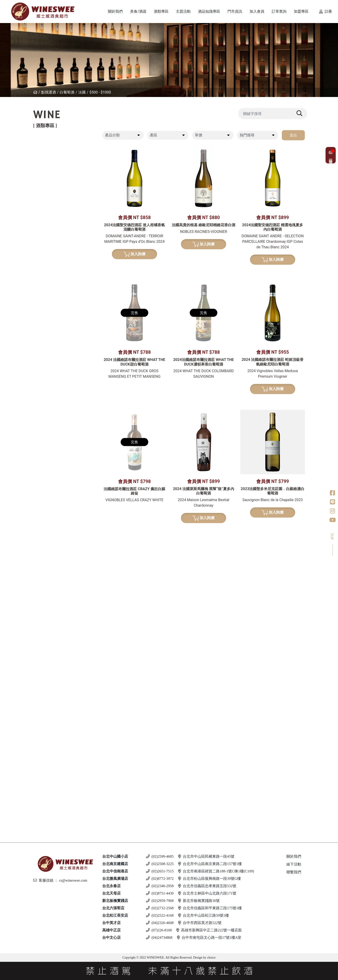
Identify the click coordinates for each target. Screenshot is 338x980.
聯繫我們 (294, 872)
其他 (47, 550)
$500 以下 (52, 823)
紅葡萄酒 (47, 144)
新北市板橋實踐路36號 (199, 901)
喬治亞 (49, 192)
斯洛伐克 (51, 803)
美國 (47, 215)
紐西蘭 (49, 152)
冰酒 (43, 641)
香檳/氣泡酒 (50, 346)
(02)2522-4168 (160, 915)
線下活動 (294, 864)
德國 (47, 279)
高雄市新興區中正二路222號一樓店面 (209, 930)
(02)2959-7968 (160, 901)
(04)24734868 (159, 937)
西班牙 (49, 176)
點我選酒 (49, 92)
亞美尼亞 (51, 199)
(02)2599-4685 (160, 856)
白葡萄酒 (67, 92)
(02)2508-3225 (160, 864)
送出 (293, 135)
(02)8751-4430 (160, 893)
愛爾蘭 (49, 440)
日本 (47, 433)
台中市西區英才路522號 (200, 923)
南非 (47, 318)
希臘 (47, 235)
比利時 (49, 456)
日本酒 (45, 511)
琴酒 (43, 661)
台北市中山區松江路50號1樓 (204, 915)
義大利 (49, 168)
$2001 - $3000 (57, 264)
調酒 (43, 795)
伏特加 (45, 732)
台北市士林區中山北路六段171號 (207, 893)
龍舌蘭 (45, 491)
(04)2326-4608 (160, 923)
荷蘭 (47, 472)
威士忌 (45, 409)
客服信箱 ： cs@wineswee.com (60, 880)
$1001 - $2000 (57, 257)
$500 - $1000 (100, 92)
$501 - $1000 (54, 704)
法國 (82, 92)
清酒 (47, 519)
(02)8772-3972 (160, 879)
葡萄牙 (49, 184)
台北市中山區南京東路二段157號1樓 (210, 864)
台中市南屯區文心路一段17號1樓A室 (209, 937)
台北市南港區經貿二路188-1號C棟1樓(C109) (216, 871)
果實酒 (49, 535)
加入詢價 (135, 254)
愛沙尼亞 (51, 783)
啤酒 (43, 752)
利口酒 (45, 606)
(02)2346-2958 (160, 886)
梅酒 (47, 527)
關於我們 (294, 856)
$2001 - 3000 (54, 720)
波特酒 (45, 389)
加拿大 (49, 649)
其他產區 (51, 207)
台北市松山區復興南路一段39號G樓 (210, 879)
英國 (47, 614)
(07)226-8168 (159, 930)
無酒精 (45, 815)
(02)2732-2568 (160, 908)
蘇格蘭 (49, 448)
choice (211, 958)
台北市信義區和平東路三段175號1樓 (210, 908)
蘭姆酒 (45, 696)
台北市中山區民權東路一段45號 (206, 856)
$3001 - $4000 (57, 272)
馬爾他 (49, 767)
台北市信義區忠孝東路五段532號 (207, 886)
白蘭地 (45, 562)
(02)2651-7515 (160, 871)
